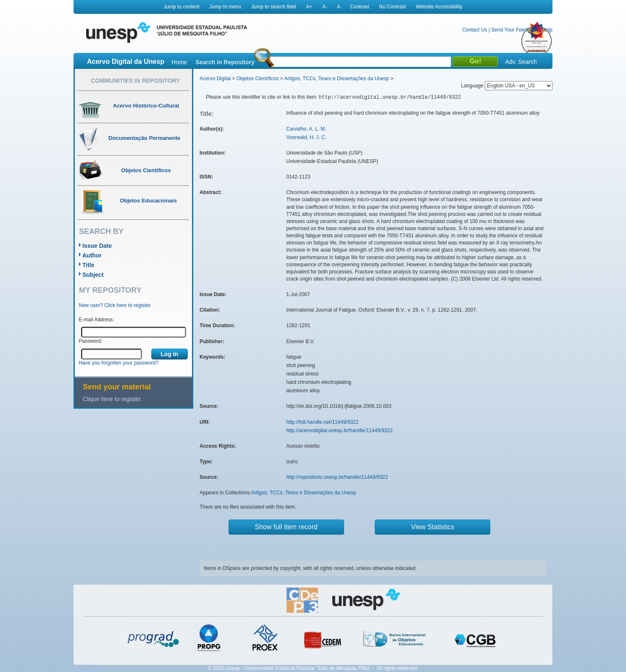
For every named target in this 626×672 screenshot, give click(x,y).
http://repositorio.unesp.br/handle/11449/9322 (337, 477)
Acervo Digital (215, 79)
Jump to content (181, 7)
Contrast (359, 7)
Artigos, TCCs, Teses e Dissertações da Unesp (337, 79)
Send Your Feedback (514, 30)
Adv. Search (521, 62)
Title (88, 265)
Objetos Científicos (258, 79)
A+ (309, 7)
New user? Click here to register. (115, 305)
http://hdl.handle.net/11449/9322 (322, 422)
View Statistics (433, 527)
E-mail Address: (97, 320)
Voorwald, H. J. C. (306, 137)
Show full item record (286, 527)
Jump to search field (274, 7)
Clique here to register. (112, 399)
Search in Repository (225, 62)
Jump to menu (225, 7)
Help (547, 30)
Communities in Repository (135, 81)
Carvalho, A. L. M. (306, 129)
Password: (91, 341)
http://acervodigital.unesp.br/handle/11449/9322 (339, 430)
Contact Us (475, 30)
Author (92, 255)
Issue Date (97, 246)
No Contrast (392, 7)
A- (325, 7)
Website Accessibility (439, 7)
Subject (93, 275)
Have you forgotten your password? (119, 363)
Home (179, 62)
